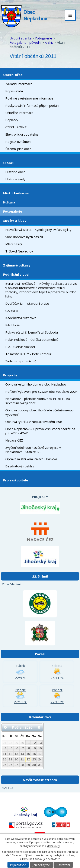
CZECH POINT (16, 127)
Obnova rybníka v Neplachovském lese (34, 422)
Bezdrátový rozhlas (20, 466)
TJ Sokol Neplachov (19, 251)
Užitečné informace (19, 113)
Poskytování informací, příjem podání (32, 105)
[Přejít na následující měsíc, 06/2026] (39, 727)
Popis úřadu (14, 91)
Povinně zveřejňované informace (29, 98)
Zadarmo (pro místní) (21, 361)
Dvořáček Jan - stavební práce (27, 303)
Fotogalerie (44, 38)
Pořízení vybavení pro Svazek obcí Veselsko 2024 (41, 391)
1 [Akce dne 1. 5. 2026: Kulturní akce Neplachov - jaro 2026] (29, 743)
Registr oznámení (18, 142)
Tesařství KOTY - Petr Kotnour (28, 354)
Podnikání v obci (16, 274)
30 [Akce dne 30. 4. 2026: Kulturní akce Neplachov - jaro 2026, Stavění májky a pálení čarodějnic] (22, 743)
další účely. (54, 846)
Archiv (49, 42)
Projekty (10, 375)
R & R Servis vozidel (20, 347)
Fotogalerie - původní (25, 42)
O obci (8, 163)
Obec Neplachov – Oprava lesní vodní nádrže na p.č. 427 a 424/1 (40, 431)
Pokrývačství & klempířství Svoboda (32, 332)
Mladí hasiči (14, 244)
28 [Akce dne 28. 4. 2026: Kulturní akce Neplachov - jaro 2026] (11, 743)
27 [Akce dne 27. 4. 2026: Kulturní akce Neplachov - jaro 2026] (5, 743)
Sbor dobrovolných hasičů (24, 237)
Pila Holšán (13, 325)
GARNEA (12, 311)
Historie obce (15, 172)
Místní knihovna (16, 193)
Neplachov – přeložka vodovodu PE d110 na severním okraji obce (38, 401)
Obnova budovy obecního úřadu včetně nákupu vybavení (39, 412)
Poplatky (12, 120)
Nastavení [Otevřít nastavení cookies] (63, 865)
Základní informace (19, 84)
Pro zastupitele (16, 480)
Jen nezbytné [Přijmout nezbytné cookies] (41, 865)
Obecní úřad (13, 75)
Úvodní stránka (21, 38)
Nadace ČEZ (14, 440)
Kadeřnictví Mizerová (21, 318)
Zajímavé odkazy (17, 265)
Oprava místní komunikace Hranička (31, 459)
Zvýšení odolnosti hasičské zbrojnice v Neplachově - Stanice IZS (33, 450)
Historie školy (15, 179)
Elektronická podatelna (22, 134)
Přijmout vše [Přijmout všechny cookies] (18, 865)
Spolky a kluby (15, 220)
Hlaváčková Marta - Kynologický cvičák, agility (38, 230)
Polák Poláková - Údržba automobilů (32, 339)
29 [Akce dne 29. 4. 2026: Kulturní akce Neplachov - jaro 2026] (16, 743)
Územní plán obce (18, 149)
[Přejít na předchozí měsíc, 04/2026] (5, 727)
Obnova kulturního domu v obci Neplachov (36, 384)
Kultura (9, 202)
